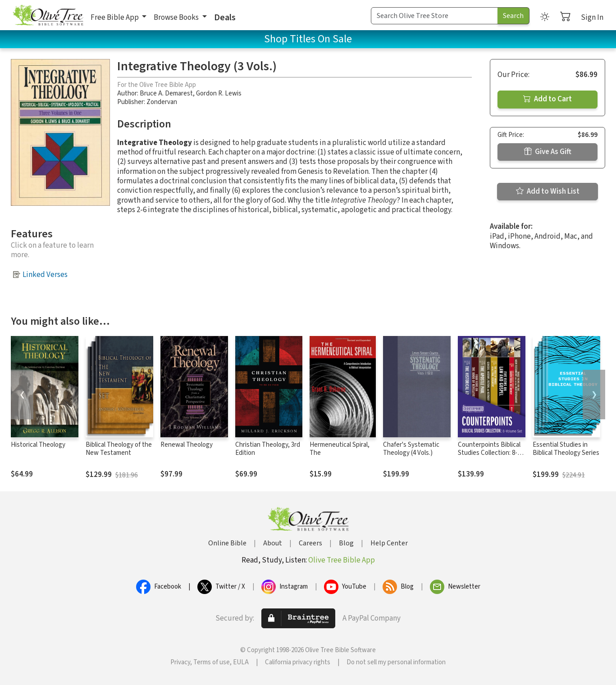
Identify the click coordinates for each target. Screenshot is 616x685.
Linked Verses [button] (45, 275)
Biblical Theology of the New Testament (119, 449)
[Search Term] (434, 16)
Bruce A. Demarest (166, 93)
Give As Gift (548, 152)
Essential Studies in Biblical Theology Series (566, 449)
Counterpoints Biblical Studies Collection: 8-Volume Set (489, 453)
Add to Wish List (548, 191)
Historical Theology (38, 445)
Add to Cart (548, 99)
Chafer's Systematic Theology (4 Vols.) (411, 449)
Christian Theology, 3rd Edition (268, 449)
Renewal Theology (187, 445)
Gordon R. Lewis (219, 93)
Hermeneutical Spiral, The (340, 449)
